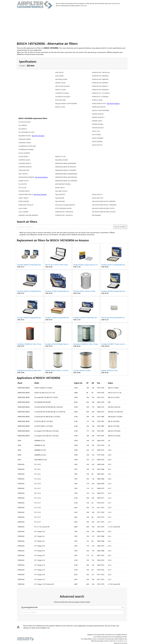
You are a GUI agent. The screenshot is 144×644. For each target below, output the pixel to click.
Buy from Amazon (38, 136)
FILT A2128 (22, 188)
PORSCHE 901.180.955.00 (101, 72)
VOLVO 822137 (97, 194)
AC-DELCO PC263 (25, 122)
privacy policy (123, 643)
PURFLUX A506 (97, 100)
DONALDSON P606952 (27, 177)
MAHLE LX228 (60, 107)
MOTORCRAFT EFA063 (63, 184)
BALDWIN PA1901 (25, 136)
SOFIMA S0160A (97, 124)
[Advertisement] (72, 25)
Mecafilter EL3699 (61, 160)
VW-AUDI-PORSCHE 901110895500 (104, 205)
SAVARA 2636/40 (98, 114)
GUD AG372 (59, 72)
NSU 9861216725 (61, 191)
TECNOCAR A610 (98, 128)
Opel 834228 (60, 198)
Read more (84, 6)
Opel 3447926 (60, 194)
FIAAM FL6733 (24, 181)
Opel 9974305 (60, 201)
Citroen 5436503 (24, 153)
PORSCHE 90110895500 (100, 79)
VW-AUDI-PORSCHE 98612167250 (104, 212)
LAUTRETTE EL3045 (62, 93)
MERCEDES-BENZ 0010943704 (66, 167)
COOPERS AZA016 (25, 163)
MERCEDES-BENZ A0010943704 (66, 177)
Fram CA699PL (24, 212)
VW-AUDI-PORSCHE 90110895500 (104, 201)
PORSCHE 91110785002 (100, 97)
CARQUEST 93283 (25, 143)
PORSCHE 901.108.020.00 (64, 212)
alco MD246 (23, 125)
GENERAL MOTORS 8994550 (28, 215)
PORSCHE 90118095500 (100, 90)
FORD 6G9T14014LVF (26, 205)
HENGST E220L (60, 83)
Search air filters (120, 227)
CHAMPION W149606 (26, 149)
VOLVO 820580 (97, 141)
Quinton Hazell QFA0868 (100, 110)
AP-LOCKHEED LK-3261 (27, 132)
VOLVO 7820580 (98, 138)
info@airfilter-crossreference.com (118, 641)
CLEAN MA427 (24, 156)
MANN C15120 (60, 156)
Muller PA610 (60, 188)
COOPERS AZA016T (25, 167)
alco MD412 (23, 129)
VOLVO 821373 (97, 145)
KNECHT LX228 (60, 90)
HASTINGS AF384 (61, 79)
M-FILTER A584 (60, 100)
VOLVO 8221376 (98, 198)
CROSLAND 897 (24, 170)
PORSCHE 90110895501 (100, 83)
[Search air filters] (65, 227)
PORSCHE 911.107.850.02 (101, 93)
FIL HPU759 (23, 184)
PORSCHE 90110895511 (100, 86)
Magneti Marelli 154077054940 (66, 103)
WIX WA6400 (96, 215)
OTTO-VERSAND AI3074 (63, 208)
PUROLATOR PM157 (99, 107)
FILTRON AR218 (24, 191)
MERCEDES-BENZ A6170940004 (66, 181)
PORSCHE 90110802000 (100, 76)
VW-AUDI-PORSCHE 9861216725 (103, 208)
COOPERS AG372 (24, 160)
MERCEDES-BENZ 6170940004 (66, 170)
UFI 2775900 (96, 135)
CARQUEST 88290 (25, 139)
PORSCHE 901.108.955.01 (64, 215)
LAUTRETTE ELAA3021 (63, 97)
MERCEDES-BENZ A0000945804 (66, 174)
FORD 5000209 (24, 201)
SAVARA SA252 (97, 121)
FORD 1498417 (24, 198)
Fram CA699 (23, 208)
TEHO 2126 (96, 131)
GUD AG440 (59, 76)
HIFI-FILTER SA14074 (62, 86)
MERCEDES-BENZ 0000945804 (66, 163)
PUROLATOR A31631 (99, 103)
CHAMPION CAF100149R (27, 146)
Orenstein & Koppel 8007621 (65, 205)
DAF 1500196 (23, 174)
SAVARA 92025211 (98, 117)
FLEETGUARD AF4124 (26, 194)
